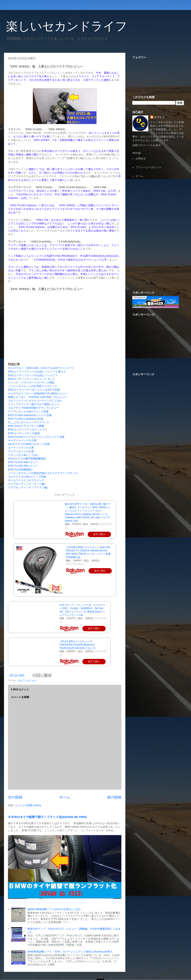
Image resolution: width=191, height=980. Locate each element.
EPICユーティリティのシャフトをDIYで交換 (34, 390)
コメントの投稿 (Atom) (28, 805)
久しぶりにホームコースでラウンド (29, 422)
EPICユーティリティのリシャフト (28, 429)
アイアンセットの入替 (21, 451)
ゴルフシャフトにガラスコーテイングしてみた (35, 401)
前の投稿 (114, 797)
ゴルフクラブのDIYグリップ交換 (27, 477)
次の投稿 (15, 797)
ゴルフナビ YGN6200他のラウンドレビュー (33, 408)
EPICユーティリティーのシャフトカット (32, 379)
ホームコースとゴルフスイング (26, 480)
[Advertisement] (158, 208)
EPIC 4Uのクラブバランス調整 (26, 426)
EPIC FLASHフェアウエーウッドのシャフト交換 (36, 437)
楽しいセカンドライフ (67, 26)
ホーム (65, 797)
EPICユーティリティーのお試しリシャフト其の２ (37, 372)
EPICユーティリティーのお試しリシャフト (33, 375)
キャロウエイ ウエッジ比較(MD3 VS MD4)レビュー (38, 393)
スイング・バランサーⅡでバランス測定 (31, 383)
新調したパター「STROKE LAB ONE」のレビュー (37, 397)
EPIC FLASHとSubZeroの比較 (26, 419)
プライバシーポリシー (148, 167)
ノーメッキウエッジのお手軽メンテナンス (33, 386)
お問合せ (141, 159)
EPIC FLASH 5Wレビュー (23, 462)
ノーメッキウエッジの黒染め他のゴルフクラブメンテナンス (43, 473)
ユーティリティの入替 (21, 448)
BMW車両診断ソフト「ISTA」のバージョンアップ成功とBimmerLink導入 (70, 952)
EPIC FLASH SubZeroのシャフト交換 (30, 415)
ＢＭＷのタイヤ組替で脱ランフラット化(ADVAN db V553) (47, 817)
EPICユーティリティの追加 (24, 433)
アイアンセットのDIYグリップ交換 (28, 412)
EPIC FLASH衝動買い (21, 469)
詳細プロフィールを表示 (147, 145)
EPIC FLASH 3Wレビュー (23, 466)
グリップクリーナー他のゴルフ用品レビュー (34, 404)
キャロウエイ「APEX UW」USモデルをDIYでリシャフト (41, 368)
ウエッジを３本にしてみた (23, 455)
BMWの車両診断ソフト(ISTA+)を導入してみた (54, 909)
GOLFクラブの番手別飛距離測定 (27, 459)
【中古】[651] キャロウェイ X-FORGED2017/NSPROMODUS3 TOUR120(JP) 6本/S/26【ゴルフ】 (78, 645)
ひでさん (159, 117)
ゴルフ (21, 681)
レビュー (31, 681)
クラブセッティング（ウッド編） (27, 484)
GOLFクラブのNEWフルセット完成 (29, 444)
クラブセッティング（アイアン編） (29, 487)
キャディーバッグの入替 (22, 440)
